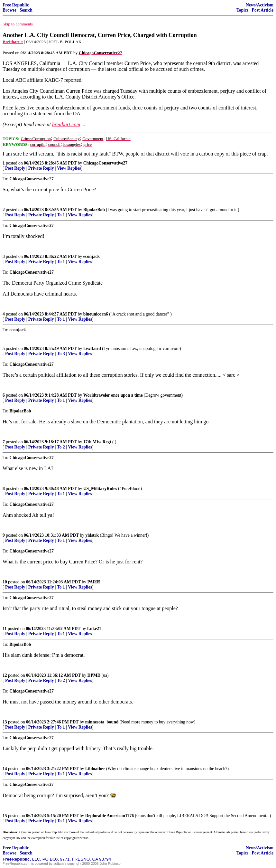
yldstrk (92, 535)
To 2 (61, 447)
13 (5, 722)
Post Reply (15, 168)
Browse (9, 10)
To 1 (61, 215)
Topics (242, 10)
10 (5, 582)
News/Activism (260, 5)
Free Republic (16, 5)
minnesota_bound (102, 722)
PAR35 (94, 582)
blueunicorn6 (96, 314)
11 (5, 629)
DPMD (94, 675)
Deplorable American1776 (110, 816)
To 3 (61, 354)
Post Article (262, 10)
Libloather (95, 769)
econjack (92, 256)
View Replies (69, 168)
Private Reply (41, 168)
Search (26, 10)
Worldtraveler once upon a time (113, 395)
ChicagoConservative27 (105, 163)
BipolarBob (94, 210)
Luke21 (94, 629)
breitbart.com (66, 124)
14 (5, 769)
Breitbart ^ (13, 42)
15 (5, 816)
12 (5, 675)
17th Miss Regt (97, 442)
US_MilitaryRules (100, 489)
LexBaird (92, 349)
